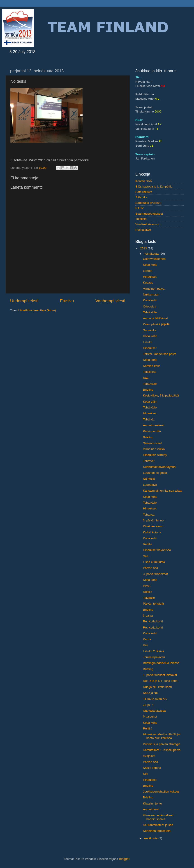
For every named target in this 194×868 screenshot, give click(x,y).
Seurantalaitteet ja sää (158, 825)
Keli (146, 645)
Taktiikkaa (150, 372)
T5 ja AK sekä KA (155, 699)
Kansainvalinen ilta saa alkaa (163, 491)
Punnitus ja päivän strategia (162, 744)
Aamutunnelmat (154, 425)
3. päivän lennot (154, 520)
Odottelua (150, 306)
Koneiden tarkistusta (157, 831)
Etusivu (67, 301)
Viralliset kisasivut (147, 224)
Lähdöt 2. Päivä (154, 651)
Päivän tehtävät (154, 604)
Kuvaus (148, 283)
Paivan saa (151, 568)
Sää (146, 378)
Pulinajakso (143, 230)
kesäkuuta (151, 838)
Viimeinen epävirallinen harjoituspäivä (159, 817)
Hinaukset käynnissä (157, 550)
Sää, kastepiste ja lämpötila (154, 187)
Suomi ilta (150, 330)
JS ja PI (148, 705)
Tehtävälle (150, 312)
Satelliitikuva (144, 192)
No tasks (149, 479)
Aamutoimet (151, 809)
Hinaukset (150, 277)
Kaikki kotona (152, 532)
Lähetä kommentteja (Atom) (37, 310)
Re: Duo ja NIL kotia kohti (160, 681)
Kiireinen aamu (153, 526)
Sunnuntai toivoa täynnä (159, 467)
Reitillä (148, 728)
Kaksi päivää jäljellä (156, 324)
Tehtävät (149, 419)
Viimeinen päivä (154, 289)
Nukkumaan (151, 294)
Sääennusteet (152, 443)
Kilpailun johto (152, 803)
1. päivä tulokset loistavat (160, 675)
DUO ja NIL (151, 693)
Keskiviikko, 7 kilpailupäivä (161, 395)
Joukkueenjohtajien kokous (161, 792)
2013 (144, 248)
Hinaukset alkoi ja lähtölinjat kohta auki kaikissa (162, 736)
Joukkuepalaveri (154, 657)
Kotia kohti (150, 265)
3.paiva (148, 616)
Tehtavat (149, 515)
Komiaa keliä (152, 366)
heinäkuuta (152, 254)
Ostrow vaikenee (154, 259)
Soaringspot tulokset (149, 214)
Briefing (148, 390)
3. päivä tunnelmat (155, 574)
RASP (140, 208)
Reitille (148, 544)
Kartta (147, 639)
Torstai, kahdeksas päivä (160, 354)
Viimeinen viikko (154, 449)
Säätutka (141, 197)
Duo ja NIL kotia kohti (157, 687)
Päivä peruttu (152, 431)
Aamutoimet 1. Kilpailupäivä (162, 750)
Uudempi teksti (24, 301)
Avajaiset (149, 756)
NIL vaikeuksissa (154, 711)
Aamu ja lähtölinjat (155, 318)
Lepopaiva (150, 485)
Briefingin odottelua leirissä (161, 663)
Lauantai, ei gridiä (155, 473)
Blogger (124, 859)
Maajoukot (150, 717)
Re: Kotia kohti (153, 621)
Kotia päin (150, 402)
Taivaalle (149, 598)
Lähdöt (148, 271)
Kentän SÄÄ (144, 181)
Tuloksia (141, 219)
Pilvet (147, 586)
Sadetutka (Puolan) (148, 203)
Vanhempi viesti (110, 301)
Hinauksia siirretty (155, 455)
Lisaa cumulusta (154, 562)
